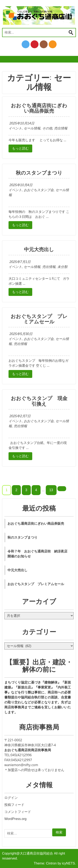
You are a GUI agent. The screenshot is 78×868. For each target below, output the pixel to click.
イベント (15, 128)
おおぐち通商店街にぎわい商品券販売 (39, 108)
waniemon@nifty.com (21, 765)
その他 (47, 128)
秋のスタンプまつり (39, 173)
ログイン (11, 798)
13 (51, 490)
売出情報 (61, 128)
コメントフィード (18, 812)
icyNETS (68, 863)
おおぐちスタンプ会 (39, 190)
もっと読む (20, 148)
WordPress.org (15, 819)
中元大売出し (39, 250)
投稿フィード (14, 805)
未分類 (62, 267)
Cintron (51, 863)
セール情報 (32, 128)
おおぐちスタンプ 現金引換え (39, 401)
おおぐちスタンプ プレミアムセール (39, 319)
